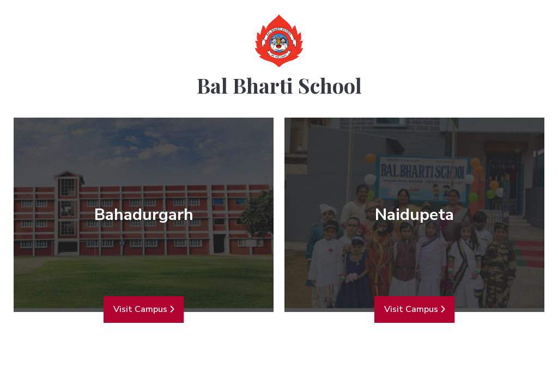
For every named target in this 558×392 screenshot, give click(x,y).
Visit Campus (144, 309)
